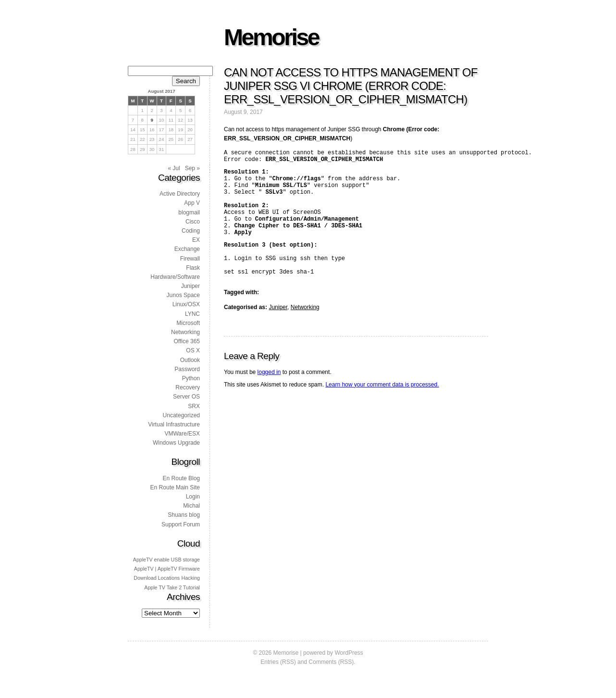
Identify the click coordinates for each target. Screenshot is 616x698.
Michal (191, 506)
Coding (191, 231)
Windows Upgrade (176, 443)
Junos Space (183, 295)
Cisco (193, 222)
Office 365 (187, 341)
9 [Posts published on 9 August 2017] (152, 120)
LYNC (192, 314)
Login (193, 497)
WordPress (349, 653)
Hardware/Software (175, 277)
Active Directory (180, 194)
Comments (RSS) (331, 662)
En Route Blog (181, 478)
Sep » (192, 168)
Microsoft (188, 323)
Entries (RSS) (278, 662)
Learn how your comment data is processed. (382, 409)
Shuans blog (184, 515)
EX (196, 240)
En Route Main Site (175, 487)
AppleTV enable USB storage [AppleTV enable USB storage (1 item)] (166, 560)
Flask (193, 268)
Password (187, 369)
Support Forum (181, 524)
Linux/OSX (186, 304)
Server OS (186, 397)
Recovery (188, 387)
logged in (269, 397)
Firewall (190, 259)
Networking (305, 332)
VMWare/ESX (182, 434)
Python (191, 378)
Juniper (278, 332)
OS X (193, 350)
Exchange (187, 249)
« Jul (174, 168)
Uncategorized (181, 415)
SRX (194, 406)
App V (192, 203)
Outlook (190, 360)
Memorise (271, 37)
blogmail (189, 212)
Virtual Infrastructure (174, 424)
